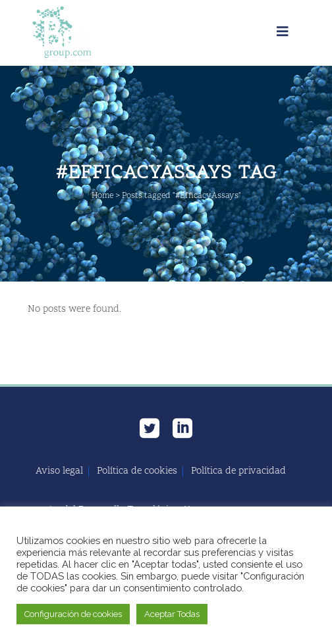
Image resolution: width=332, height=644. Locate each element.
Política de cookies (137, 472)
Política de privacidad (238, 472)
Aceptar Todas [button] (172, 614)
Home (102, 196)
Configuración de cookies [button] (73, 614)
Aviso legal (59, 472)
